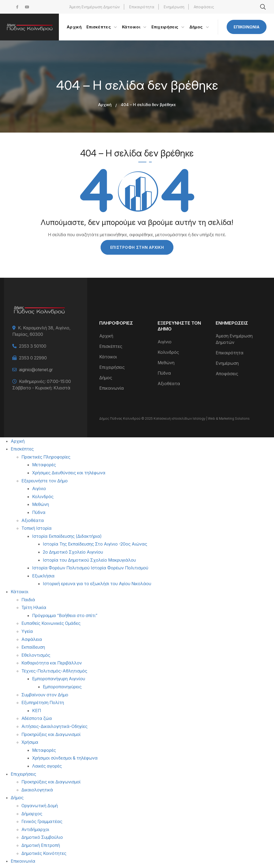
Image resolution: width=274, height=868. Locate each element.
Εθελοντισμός (36, 655)
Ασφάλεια (32, 639)
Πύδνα (164, 373)
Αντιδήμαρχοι (35, 829)
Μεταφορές (44, 465)
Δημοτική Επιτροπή (41, 845)
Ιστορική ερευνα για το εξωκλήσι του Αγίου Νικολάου (97, 584)
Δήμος (106, 378)
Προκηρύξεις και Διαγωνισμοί (51, 734)
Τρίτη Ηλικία (34, 607)
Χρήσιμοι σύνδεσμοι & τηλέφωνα (65, 758)
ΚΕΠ (37, 711)
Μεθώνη (166, 363)
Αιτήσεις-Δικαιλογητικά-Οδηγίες (54, 726)
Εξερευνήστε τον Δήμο (45, 481)
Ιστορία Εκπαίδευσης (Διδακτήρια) (67, 536)
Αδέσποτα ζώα (37, 718)
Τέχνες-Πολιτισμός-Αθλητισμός (54, 671)
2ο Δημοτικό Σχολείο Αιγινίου (73, 552)
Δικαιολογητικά (37, 790)
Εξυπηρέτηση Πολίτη (43, 702)
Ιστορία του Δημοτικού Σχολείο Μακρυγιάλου (89, 560)
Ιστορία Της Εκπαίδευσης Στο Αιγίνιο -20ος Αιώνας (95, 544)
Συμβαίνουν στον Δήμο (45, 695)
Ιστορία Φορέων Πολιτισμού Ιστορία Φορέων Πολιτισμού (90, 568)
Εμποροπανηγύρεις (62, 687)
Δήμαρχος (32, 814)
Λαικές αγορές (47, 766)
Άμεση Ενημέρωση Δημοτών (95, 7)
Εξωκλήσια (43, 576)
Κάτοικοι (108, 357)
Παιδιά (28, 600)
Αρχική (105, 105)
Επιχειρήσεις (112, 367)
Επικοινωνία (247, 27)
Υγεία (27, 631)
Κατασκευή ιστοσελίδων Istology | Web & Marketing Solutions (202, 418)
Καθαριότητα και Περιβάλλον (52, 663)
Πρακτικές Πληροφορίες (46, 457)
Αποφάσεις (204, 7)
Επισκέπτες (111, 346)
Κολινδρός (168, 352)
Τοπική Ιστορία (37, 528)
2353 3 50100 (33, 346)
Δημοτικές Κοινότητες (44, 853)
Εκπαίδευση (33, 647)
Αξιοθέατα (169, 384)
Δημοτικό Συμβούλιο (42, 837)
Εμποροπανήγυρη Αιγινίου (59, 679)
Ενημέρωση (174, 7)
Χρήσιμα (30, 742)
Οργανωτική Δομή (40, 806)
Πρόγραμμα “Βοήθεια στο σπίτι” (65, 615)
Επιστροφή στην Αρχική (137, 247)
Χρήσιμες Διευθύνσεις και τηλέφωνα (69, 473)
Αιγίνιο (165, 342)
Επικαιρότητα (142, 7)
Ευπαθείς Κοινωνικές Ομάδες (51, 623)
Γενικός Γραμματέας (42, 821)
